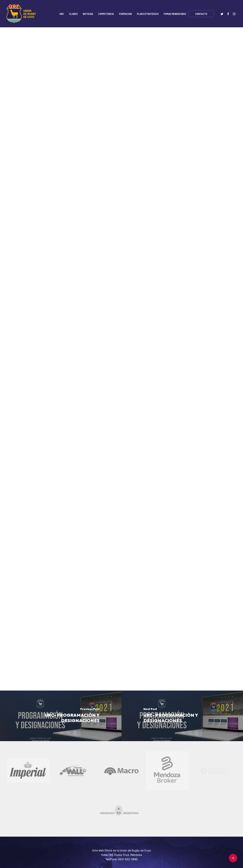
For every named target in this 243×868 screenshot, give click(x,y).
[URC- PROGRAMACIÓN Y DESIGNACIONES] (61, 716)
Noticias (61, 44)
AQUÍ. (107, 503)
